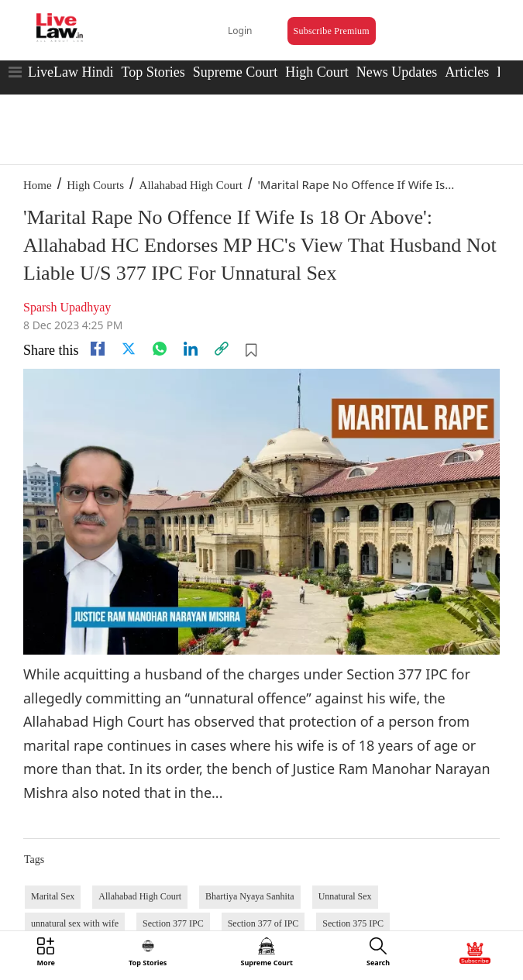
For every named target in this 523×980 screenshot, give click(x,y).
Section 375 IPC (353, 923)
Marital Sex (53, 896)
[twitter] (129, 349)
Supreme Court (236, 72)
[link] (222, 349)
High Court (317, 72)
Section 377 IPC (173, 923)
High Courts (95, 185)
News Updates (397, 72)
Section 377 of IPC (263, 923)
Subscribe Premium (332, 31)
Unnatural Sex (345, 896)
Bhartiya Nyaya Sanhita (250, 896)
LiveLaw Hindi (71, 72)
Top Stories (153, 72)
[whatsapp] (160, 349)
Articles (467, 72)
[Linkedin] (191, 349)
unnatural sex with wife (75, 923)
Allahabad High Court (191, 185)
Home (38, 185)
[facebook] (98, 349)
